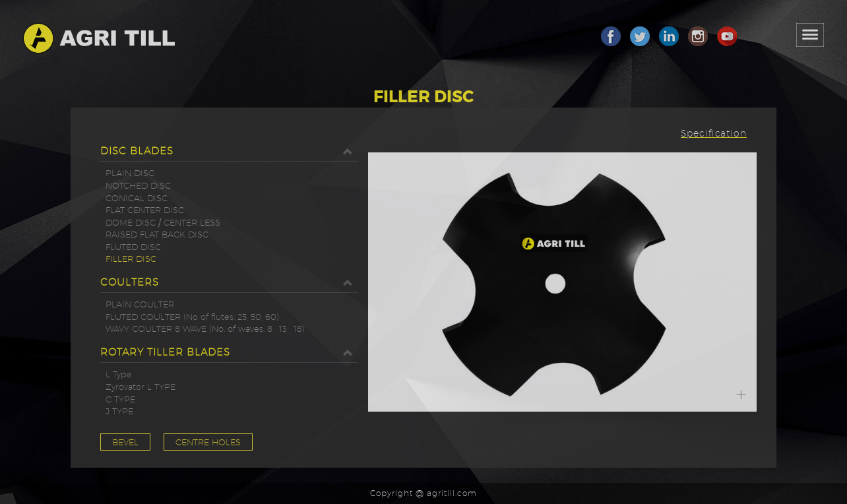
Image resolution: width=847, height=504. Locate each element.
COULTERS (229, 282)
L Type (119, 374)
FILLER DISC (131, 259)
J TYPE (119, 411)
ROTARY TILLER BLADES (229, 352)
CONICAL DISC (137, 198)
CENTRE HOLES (208, 442)
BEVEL (125, 442)
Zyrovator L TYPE (141, 387)
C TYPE (120, 399)
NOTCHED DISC (138, 185)
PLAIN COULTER (140, 304)
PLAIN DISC (130, 173)
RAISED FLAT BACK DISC (157, 234)
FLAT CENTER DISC (145, 210)
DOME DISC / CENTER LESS (163, 222)
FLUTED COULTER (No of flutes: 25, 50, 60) (192, 317)
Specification (714, 133)
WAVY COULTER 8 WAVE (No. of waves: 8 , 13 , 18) (205, 329)
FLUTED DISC (133, 247)
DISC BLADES (229, 151)
